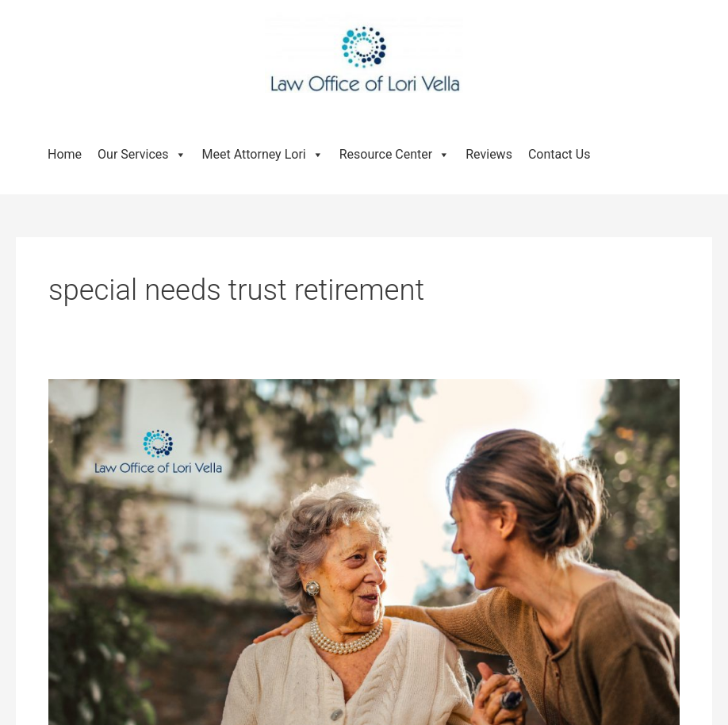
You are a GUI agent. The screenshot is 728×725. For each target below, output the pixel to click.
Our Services (142, 154)
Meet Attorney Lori (263, 154)
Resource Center (395, 154)
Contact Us (559, 154)
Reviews (489, 154)
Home (65, 154)
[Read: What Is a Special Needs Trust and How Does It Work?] (364, 589)
